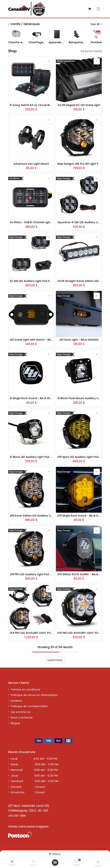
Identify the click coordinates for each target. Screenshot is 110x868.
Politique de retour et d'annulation (34, 695)
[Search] (34, 862)
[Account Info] (98, 862)
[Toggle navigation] (98, 9)
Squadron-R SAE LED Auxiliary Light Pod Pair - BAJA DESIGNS (79, 222)
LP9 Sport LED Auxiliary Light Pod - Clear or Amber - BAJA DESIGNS (79, 457)
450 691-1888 (17, 816)
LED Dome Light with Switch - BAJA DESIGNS (31, 340)
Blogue (15, 723)
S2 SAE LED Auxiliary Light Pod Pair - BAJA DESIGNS (31, 281)
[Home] (12, 862)
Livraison (16, 701)
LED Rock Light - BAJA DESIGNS (79, 340)
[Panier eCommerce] (89, 9)
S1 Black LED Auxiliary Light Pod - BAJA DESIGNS (31, 457)
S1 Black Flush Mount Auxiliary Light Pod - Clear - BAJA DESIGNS (79, 398)
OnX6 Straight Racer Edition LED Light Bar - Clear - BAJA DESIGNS (79, 281)
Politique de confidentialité (29, 706)
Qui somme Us (21, 712)
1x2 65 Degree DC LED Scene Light (79, 105)
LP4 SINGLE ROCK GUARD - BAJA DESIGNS (79, 574)
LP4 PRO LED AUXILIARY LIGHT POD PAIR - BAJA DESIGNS (31, 633)
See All (96, 24)
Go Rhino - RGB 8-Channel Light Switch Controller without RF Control (31, 222)
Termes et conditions (25, 689)
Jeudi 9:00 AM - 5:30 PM (34, 776)
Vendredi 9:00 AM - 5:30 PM (34, 781)
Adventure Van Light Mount (31, 164)
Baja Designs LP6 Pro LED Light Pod (79, 164)
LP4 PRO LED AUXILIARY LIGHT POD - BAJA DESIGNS (79, 633)
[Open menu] (55, 863)
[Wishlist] (76, 862)
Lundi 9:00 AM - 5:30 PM (34, 759)
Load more (55, 660)
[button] (49, 61)
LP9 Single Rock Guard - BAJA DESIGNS (79, 516)
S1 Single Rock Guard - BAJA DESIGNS (31, 398)
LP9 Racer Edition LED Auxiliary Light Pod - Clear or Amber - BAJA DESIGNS (31, 516)
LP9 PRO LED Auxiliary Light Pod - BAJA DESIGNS (31, 574)
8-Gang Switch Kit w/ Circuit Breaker (31, 105)
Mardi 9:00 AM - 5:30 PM (35, 764)
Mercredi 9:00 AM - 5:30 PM (34, 770)
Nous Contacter (22, 717)
